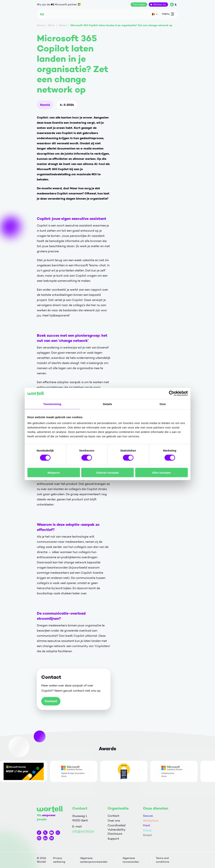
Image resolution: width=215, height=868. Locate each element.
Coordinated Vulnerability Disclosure (117, 829)
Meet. (147, 825)
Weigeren (54, 472)
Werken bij (160, 5)
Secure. (148, 816)
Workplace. (151, 821)
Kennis (45, 105)
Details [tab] (108, 404)
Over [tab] (163, 404)
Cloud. (147, 830)
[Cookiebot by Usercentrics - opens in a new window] (172, 393)
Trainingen (139, 5)
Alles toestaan (161, 472)
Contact (51, 701)
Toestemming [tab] (52, 404)
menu (168, 15)
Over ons (114, 821)
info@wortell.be (83, 831)
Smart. (148, 835)
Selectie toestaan (107, 472)
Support (113, 839)
